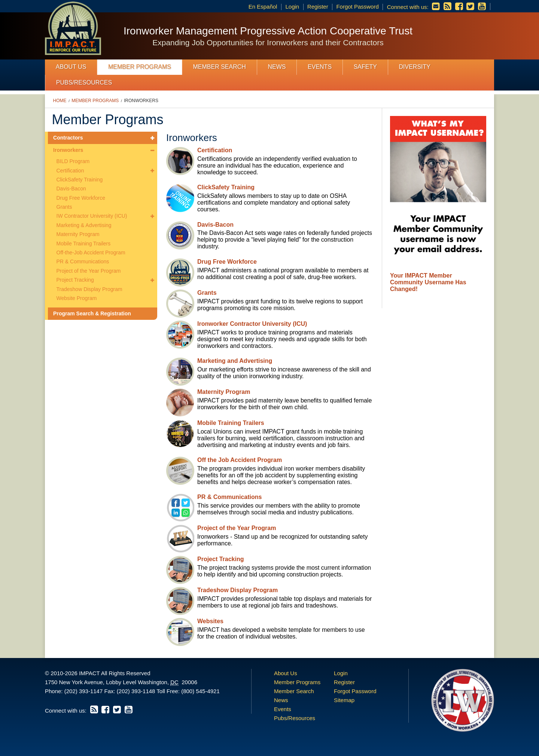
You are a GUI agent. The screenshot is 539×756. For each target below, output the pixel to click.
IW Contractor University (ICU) (92, 216)
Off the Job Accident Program (240, 460)
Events (320, 67)
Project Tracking (75, 280)
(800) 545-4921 (200, 691)
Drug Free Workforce (81, 198)
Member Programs (140, 67)
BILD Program (73, 161)
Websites (210, 621)
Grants (64, 207)
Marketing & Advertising (84, 225)
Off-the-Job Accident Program (91, 252)
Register (318, 7)
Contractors (68, 138)
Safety (365, 67)
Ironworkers (141, 101)
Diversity (414, 67)
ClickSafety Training (80, 180)
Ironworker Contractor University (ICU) (252, 324)
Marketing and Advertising (235, 361)
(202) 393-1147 (84, 691)
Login (292, 7)
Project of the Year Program (89, 271)
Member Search (220, 67)
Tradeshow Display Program (89, 289)
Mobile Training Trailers (84, 244)
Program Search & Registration (92, 313)
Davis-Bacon (71, 189)
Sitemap (344, 700)
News (277, 67)
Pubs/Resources (84, 82)
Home (60, 101)
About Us (71, 67)
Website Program (77, 298)
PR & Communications (83, 261)
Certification (70, 171)
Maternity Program (78, 234)
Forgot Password (357, 7)
